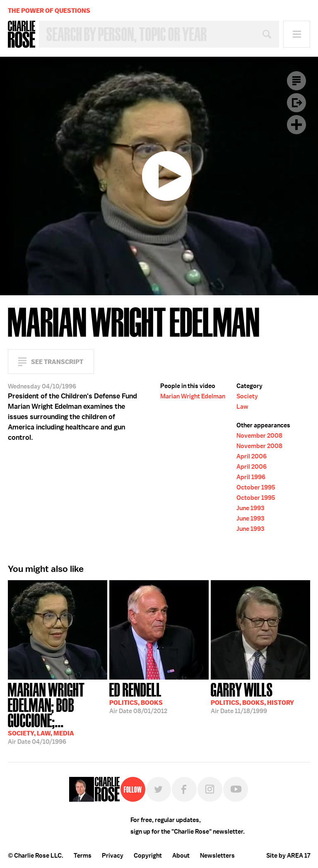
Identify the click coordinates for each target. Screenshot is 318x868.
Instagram (210, 789)
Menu (297, 34)
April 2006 (252, 456)
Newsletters (217, 856)
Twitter (159, 789)
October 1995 (256, 487)
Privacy (113, 856)
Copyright (148, 856)
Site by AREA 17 (288, 856)
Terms (83, 856)
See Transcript (57, 362)
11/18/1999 (252, 697)
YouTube (236, 789)
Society (247, 396)
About (181, 856)
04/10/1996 (58, 713)
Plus (296, 125)
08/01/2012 (138, 697)
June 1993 (250, 508)
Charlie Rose (22, 34)
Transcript (296, 81)
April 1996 (251, 477)
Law (242, 407)
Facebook (184, 789)
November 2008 (259, 436)
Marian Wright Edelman (193, 396)
